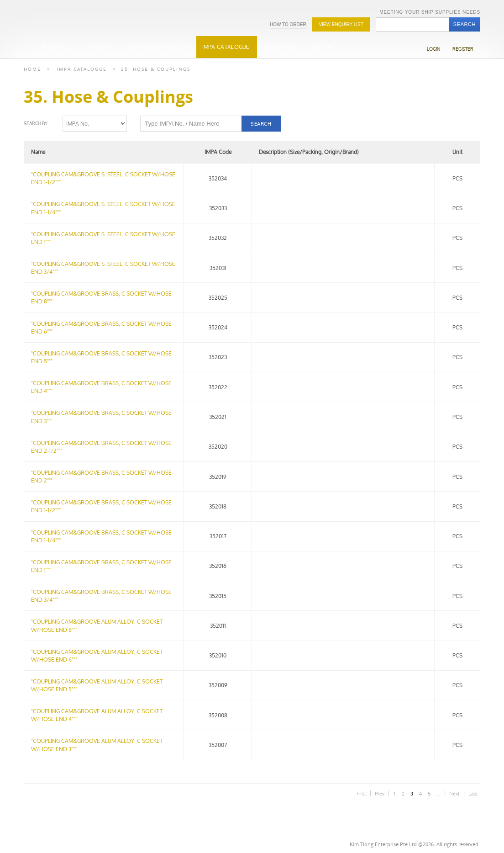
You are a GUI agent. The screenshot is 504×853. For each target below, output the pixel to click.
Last (473, 793)
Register (463, 49)
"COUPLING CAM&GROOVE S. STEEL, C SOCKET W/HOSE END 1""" (103, 238)
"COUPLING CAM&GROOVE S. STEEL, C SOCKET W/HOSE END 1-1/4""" (103, 208)
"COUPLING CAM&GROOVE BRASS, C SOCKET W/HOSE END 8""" (101, 297)
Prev (380, 793)
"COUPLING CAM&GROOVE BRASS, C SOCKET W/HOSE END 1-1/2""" (101, 506)
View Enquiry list (341, 24)
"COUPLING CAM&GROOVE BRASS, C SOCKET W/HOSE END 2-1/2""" (101, 447)
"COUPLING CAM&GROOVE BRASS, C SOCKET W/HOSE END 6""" (101, 328)
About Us (56, 47)
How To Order (288, 24)
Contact (325, 47)
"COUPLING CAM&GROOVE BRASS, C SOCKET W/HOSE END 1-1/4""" (101, 536)
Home (32, 69)
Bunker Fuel (281, 47)
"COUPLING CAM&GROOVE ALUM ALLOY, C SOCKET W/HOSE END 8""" (97, 625)
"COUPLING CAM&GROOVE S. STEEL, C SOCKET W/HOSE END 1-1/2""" (103, 178)
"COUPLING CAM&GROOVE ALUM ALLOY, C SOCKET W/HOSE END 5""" (97, 685)
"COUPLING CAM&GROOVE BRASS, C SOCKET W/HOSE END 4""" (101, 387)
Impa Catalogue (82, 69)
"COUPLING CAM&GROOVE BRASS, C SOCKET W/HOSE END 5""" (101, 357)
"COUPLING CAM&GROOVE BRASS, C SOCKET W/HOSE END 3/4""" (101, 596)
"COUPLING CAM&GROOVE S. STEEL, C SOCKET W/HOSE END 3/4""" (103, 268)
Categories (100, 47)
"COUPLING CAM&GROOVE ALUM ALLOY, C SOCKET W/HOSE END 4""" (97, 715)
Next (454, 793)
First (361, 793)
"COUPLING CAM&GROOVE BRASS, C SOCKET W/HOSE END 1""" (101, 566)
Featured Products (159, 47)
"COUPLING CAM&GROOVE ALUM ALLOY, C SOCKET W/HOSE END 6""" (97, 656)
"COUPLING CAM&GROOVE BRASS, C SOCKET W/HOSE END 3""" (101, 417)
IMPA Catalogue (226, 47)
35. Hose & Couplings (156, 69)
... (438, 793)
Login (433, 49)
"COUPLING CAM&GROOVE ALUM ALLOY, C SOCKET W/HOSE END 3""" (97, 745)
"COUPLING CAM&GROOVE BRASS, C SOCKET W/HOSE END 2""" (101, 477)
